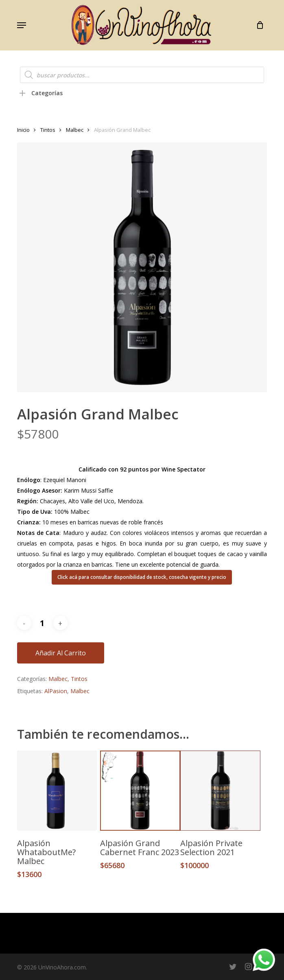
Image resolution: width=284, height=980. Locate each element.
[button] (22, 25)
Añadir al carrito (61, 653)
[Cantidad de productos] (42, 623)
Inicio (23, 130)
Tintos (48, 130)
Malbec (75, 130)
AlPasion (56, 691)
